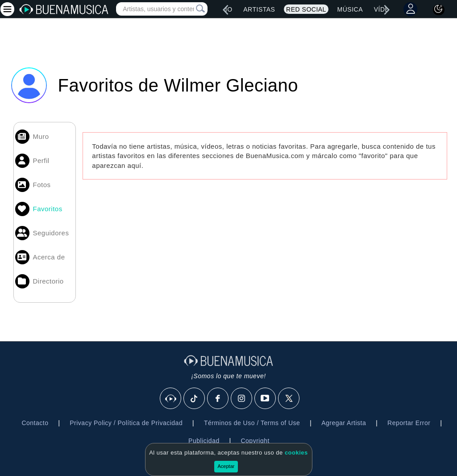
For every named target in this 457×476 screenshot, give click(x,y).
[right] (387, 10)
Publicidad (204, 441)
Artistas (259, 9)
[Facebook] (218, 399)
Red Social (306, 9)
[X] (289, 399)
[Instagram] (242, 399)
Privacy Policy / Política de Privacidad (126, 423)
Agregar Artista (344, 423)
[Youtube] (266, 399)
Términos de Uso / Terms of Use (252, 423)
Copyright (255, 441)
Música (350, 9)
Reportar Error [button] (409, 423)
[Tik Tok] (195, 399)
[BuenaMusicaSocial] (171, 399)
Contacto (35, 423)
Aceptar (226, 466)
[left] (225, 10)
